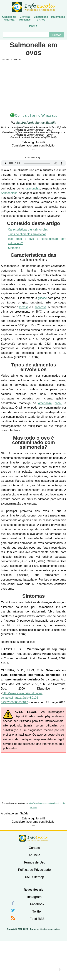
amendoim (45, 403)
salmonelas (33, 188)
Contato (34, 848)
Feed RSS (37, 919)
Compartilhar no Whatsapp (36, 115)
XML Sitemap (34, 877)
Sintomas (14, 248)
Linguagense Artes (41, 18)
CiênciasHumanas (25, 18)
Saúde (24, 813)
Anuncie (34, 855)
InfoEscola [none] (34, 838)
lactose (24, 307)
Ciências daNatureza (9, 18)
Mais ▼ (33, 26)
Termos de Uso (34, 862)
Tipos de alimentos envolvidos (27, 234)
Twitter (37, 911)
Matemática (58, 17)
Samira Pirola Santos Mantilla (36, 123)
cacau (59, 403)
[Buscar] (26, 35)
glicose (43, 298)
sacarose (40, 307)
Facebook (37, 904)
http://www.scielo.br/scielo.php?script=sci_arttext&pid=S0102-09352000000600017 (22, 698)
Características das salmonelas (28, 230)
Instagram (34, 897)
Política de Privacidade (34, 870)
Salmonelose (9, 193)
